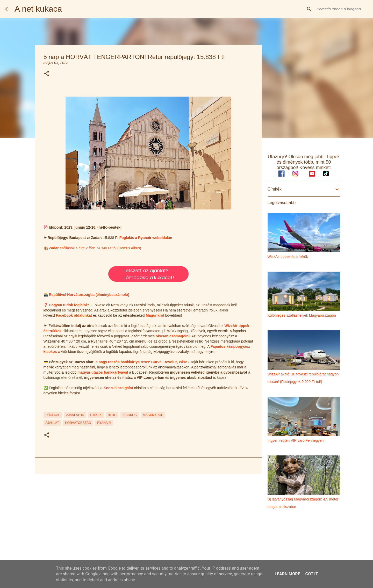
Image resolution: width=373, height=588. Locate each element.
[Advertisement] (148, 518)
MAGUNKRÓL (153, 415)
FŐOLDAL (53, 415)
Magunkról (155, 315)
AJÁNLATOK (75, 415)
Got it (311, 574)
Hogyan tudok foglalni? (69, 305)
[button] (47, 74)
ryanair (104, 423)
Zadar (54, 248)
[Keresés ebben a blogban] (342, 9)
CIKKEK (96, 415)
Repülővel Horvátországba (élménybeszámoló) (89, 295)
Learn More (287, 574)
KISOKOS (130, 415)
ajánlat (52, 423)
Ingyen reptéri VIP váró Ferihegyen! (296, 440)
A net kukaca (38, 9)
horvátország (78, 423)
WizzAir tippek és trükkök (288, 257)
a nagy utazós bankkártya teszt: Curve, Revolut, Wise (141, 362)
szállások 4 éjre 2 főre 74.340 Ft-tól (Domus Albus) (100, 248)
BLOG (112, 415)
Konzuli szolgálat (118, 388)
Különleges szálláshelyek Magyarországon (302, 315)
